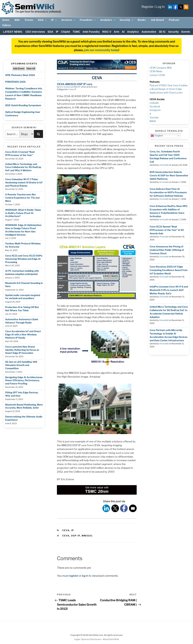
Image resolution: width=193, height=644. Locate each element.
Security (127, 20)
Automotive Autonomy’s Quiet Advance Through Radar (22, 321)
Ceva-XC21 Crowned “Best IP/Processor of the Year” (20, 154)
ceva (66, 536)
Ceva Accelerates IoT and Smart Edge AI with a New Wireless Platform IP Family (23, 335)
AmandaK (164, 165)
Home (6, 20)
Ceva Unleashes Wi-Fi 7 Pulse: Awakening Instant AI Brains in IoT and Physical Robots (24, 183)
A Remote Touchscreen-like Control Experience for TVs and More (22, 198)
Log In (160, 7)
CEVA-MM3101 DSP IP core (75, 84)
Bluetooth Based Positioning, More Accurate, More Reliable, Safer (24, 406)
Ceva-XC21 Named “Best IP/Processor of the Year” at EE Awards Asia (167, 230)
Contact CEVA (157, 75)
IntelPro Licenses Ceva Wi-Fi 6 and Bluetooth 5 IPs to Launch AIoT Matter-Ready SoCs (169, 290)
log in (85, 576)
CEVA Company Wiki (161, 68)
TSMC (76, 32)
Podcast (174, 20)
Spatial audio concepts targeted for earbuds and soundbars (23, 297)
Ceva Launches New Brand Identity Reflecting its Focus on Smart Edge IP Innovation (22, 350)
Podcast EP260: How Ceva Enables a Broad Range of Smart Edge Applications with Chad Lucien (169, 89)
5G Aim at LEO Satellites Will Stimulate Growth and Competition (21, 365)
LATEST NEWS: (13, 32)
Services (69, 20)
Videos (6, 25)
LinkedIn (154, 103)
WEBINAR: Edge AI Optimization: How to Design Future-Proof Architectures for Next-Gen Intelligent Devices (23, 230)
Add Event (19, 69)
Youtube (154, 118)
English (157, 136)
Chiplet (65, 32)
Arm (116, 32)
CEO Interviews (35, 32)
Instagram (155, 110)
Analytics (108, 20)
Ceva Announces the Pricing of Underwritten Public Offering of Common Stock (167, 250)
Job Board (157, 20)
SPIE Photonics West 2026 (20, 75)
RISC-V (107, 32)
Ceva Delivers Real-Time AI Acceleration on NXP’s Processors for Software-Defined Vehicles (168, 192)
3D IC (162, 32)
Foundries (88, 20)
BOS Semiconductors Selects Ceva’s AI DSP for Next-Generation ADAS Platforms (169, 175)
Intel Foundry (91, 32)
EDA (43, 20)
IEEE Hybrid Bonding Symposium (23, 105)
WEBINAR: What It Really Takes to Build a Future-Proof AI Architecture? (23, 213)
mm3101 (87, 536)
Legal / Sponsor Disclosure (88, 639)
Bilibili (153, 121)
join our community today (101, 50)
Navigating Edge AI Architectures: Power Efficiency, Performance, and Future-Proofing (24, 381)
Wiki (17, 20)
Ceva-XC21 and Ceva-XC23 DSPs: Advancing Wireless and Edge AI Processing (24, 259)
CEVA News (156, 71)
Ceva (71, 89)
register (74, 576)
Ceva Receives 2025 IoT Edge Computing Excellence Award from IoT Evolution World (169, 270)
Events (186, 32)
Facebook (155, 107)
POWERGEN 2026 (15, 82)
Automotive (149, 32)
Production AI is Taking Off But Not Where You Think (22, 309)
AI (123, 32)
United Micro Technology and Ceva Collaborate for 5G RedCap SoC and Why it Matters (23, 167)
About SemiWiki (111, 639)
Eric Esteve (65, 87)
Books (142, 20)
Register (148, 7)
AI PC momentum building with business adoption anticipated (22, 272)
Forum (29, 20)
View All (31, 69)
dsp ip (76, 536)
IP (54, 20)
